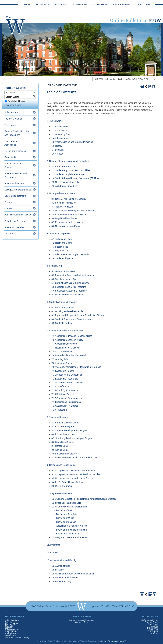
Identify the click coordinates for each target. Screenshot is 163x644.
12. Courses (53, 553)
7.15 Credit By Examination (65, 390)
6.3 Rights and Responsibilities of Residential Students (78, 315)
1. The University (55, 121)
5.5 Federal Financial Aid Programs (69, 287)
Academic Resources (15, 183)
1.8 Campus (57, 154)
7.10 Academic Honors (63, 371)
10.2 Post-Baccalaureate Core (66, 503)
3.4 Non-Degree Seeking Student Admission (73, 211)
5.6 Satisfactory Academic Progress (69, 291)
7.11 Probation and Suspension (67, 375)
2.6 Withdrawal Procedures (65, 186)
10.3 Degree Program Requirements (69, 507)
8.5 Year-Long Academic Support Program (72, 438)
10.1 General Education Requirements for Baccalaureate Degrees (84, 499)
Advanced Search (13, 105)
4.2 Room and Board (62, 243)
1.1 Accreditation (60, 127)
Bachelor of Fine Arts (67, 514)
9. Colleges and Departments (61, 465)
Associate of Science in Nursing (72, 526)
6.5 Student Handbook (62, 323)
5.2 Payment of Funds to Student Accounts (73, 275)
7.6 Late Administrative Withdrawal (69, 355)
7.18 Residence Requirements (66, 402)
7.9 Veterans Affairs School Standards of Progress (76, 367)
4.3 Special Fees (60, 247)
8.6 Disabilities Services (63, 442)
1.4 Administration (60, 138)
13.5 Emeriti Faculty (61, 581)
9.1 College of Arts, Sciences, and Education (73, 471)
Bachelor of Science (66, 522)
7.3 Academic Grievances (64, 344)
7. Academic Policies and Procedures (65, 331)
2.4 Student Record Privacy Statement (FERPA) (75, 178)
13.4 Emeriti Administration (65, 577)
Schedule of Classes (15, 221)
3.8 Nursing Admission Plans (66, 226)
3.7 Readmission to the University (68, 222)
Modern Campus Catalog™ (113, 641)
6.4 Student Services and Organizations (71, 319)
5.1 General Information (63, 271)
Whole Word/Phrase (17, 101)
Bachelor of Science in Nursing (71, 530)
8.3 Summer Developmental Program (70, 430)
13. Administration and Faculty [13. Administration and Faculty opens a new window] (62, 560)
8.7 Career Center (60, 446)
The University (12, 125)
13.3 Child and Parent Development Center (73, 574)
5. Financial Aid (54, 266)
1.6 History (57, 146)
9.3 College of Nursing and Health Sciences (73, 478)
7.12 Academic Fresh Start (65, 379)
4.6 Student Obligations (63, 258)
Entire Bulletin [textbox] (12, 93)
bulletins (44, 641)
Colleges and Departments (18, 190)
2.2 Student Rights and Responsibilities (71, 170)
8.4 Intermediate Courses (64, 434)
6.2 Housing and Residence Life (67, 311)
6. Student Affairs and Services (62, 302)
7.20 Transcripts (59, 410)
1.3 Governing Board (62, 134)
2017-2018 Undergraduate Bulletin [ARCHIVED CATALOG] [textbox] (121, 79)
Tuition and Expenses (15, 151)
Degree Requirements (15, 196)
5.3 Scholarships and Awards (66, 279)
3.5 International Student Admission (69, 215)
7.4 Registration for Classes (65, 348)
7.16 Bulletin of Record (63, 394)
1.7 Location (57, 150)
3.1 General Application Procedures (69, 199)
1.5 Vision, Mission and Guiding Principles (72, 142)
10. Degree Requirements (59, 493)
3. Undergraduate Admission (61, 193)
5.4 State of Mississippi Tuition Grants (70, 283)
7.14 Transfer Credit (61, 386)
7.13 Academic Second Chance (67, 383)
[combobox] (124, 79)
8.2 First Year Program (63, 426)
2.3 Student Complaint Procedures (68, 174)
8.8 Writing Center (60, 450)
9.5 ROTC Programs (62, 486)
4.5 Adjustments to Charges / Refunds (70, 254)
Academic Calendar (14, 227)
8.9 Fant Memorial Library (64, 454)
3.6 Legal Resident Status (64, 218)
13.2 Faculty (57, 570)
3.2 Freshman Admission (64, 203)
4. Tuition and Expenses (58, 233)
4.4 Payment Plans (61, 251)
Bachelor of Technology (68, 534)
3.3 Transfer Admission (63, 207)
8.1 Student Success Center (65, 423)
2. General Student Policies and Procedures (68, 161)
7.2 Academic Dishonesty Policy (67, 340)
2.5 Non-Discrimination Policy (66, 182)
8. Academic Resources (58, 417)
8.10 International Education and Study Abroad (74, 457)
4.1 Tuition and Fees (62, 239)
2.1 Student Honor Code (63, 167)
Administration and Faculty (18, 215)
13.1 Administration (61, 566)
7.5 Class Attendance (62, 352)
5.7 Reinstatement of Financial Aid (68, 295)
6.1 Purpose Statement (63, 308)
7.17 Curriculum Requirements (67, 398)
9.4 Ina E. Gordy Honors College (67, 482)
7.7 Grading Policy (60, 359)
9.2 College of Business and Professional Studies (76, 474)
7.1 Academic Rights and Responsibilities (72, 336)
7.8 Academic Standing (63, 363)
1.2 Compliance (59, 130)
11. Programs (53, 545)
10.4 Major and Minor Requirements (69, 537)
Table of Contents (13, 119)
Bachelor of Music (65, 518)
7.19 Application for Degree (65, 406)
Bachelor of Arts (64, 510)
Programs (9, 202)
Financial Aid (11, 157)
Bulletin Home (11, 112)
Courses (9, 208)
